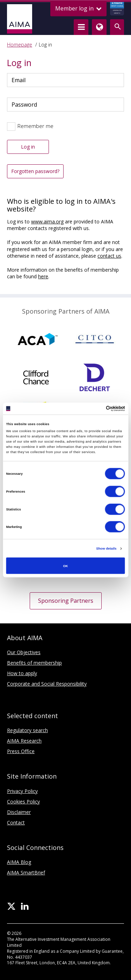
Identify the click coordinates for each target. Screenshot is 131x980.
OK (65, 566)
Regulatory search (27, 730)
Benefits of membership (34, 663)
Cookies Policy (23, 802)
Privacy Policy (22, 791)
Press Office (21, 751)
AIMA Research (24, 741)
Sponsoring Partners (66, 601)
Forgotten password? (35, 171)
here (43, 276)
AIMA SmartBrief (26, 872)
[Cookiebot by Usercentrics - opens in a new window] (95, 408)
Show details (106, 549)
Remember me (35, 126)
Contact (16, 822)
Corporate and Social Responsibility (47, 684)
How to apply (22, 673)
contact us (109, 256)
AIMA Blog (19, 862)
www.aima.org (47, 221)
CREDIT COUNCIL (117, 9)
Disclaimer (19, 812)
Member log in (78, 9)
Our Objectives (24, 652)
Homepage (20, 45)
